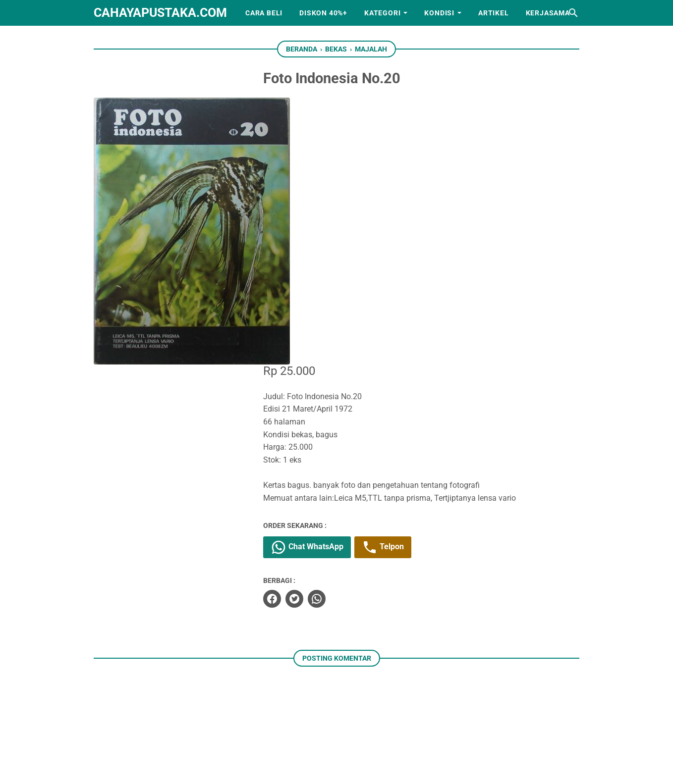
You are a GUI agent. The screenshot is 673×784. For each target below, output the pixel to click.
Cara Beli (264, 13)
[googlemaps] (383, 729)
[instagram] (321, 729)
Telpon (398, 279)
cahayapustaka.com (160, 13)
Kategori (382, 13)
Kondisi (439, 13)
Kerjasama (548, 13)
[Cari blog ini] (573, 13)
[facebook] (287, 331)
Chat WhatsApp (322, 279)
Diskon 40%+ (323, 13)
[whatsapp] (332, 331)
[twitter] (310, 331)
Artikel (494, 13)
